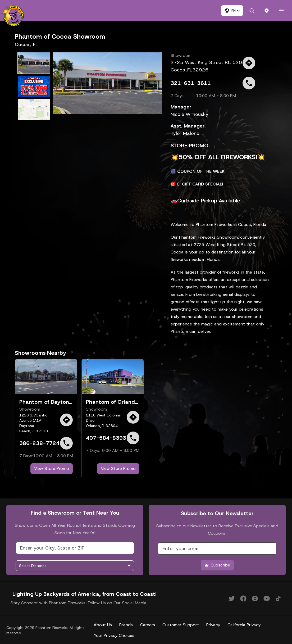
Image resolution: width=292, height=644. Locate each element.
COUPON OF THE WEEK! (201, 171)
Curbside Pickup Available (209, 201)
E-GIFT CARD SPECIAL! (200, 184)
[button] (232, 11)
